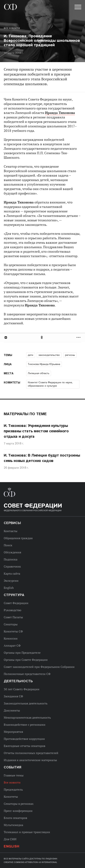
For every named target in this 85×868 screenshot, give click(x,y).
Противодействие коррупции (24, 739)
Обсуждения (12, 552)
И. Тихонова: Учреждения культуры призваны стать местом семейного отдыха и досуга (36, 431)
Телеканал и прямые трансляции (27, 832)
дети (31, 355)
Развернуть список (79, 337)
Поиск (8, 545)
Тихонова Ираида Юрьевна (44, 364)
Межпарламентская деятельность (27, 717)
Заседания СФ (13, 696)
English (9, 588)
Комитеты (11, 797)
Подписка (11, 559)
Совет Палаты (13, 617)
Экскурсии (11, 581)
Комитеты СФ (13, 631)
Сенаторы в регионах (19, 804)
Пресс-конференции (18, 811)
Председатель (13, 789)
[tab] (42, 337)
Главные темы (14, 775)
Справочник (12, 566)
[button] (78, 8)
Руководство (13, 610)
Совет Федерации (16, 603)
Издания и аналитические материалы (30, 760)
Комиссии (11, 638)
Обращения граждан (18, 538)
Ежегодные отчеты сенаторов (24, 746)
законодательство (49, 355)
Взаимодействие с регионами (25, 725)
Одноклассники (42, 337)
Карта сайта (12, 574)
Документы (12, 710)
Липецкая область (39, 373)
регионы (70, 355)
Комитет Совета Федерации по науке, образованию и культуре (50, 384)
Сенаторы (11, 624)
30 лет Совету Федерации (22, 689)
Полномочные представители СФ (27, 674)
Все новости (12, 28)
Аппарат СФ (12, 645)
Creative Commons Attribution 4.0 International (30, 862)
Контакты (11, 531)
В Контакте (6, 337)
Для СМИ (10, 839)
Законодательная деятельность (26, 703)
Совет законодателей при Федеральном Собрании (39, 667)
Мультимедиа (13, 825)
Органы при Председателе (22, 653)
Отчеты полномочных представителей (31, 753)
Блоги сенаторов (15, 818)
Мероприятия (13, 732)
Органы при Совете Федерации (26, 660)
